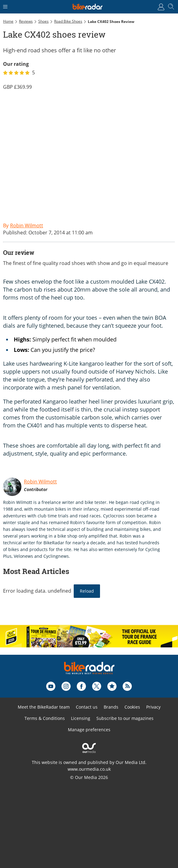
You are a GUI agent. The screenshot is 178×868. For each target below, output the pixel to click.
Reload (87, 591)
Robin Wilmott (40, 482)
